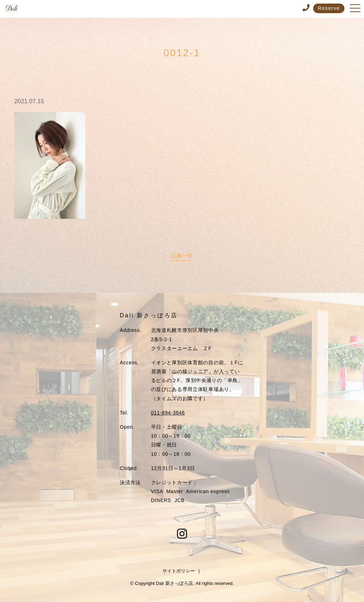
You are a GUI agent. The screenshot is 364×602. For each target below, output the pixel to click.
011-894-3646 (168, 413)
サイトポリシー (179, 571)
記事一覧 (182, 256)
